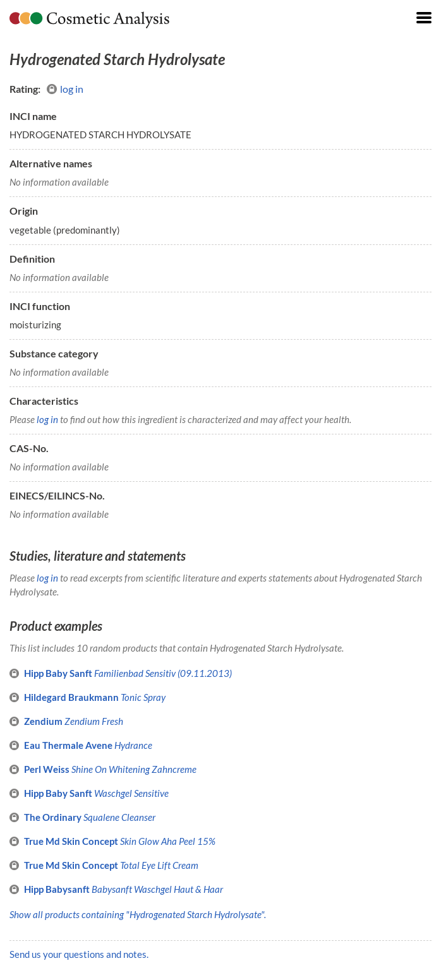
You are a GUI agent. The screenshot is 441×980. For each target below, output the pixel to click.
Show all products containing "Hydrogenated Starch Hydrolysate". (138, 914)
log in (65, 89)
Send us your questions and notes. (79, 954)
